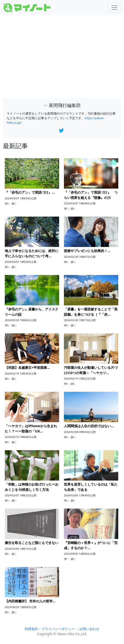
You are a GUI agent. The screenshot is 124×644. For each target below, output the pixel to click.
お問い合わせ (89, 629)
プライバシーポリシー (58, 629)
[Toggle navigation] (114, 8)
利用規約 (31, 629)
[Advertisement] (62, 57)
